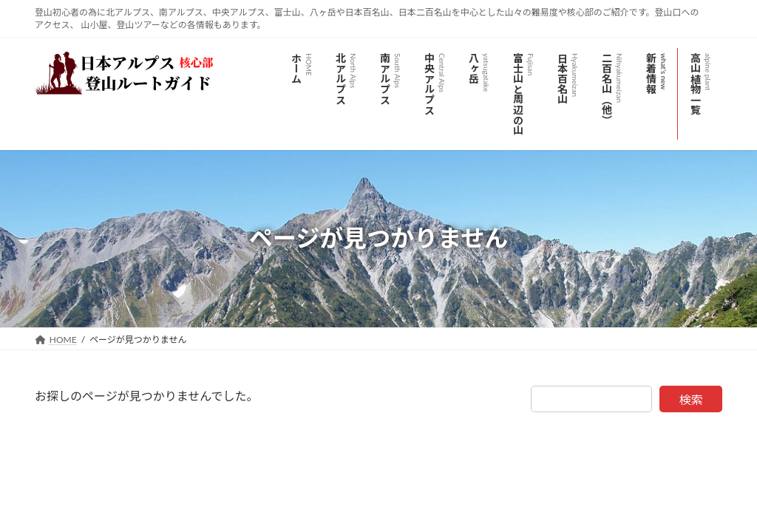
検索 (691, 399)
